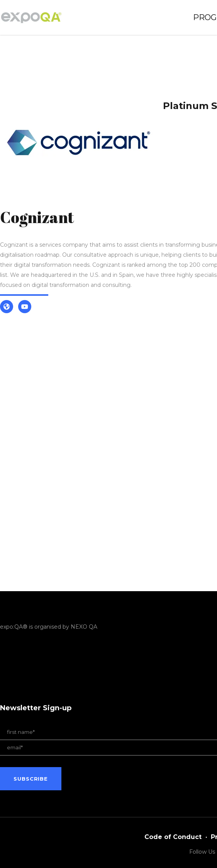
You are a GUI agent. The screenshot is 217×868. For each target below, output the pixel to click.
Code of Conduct (173, 837)
